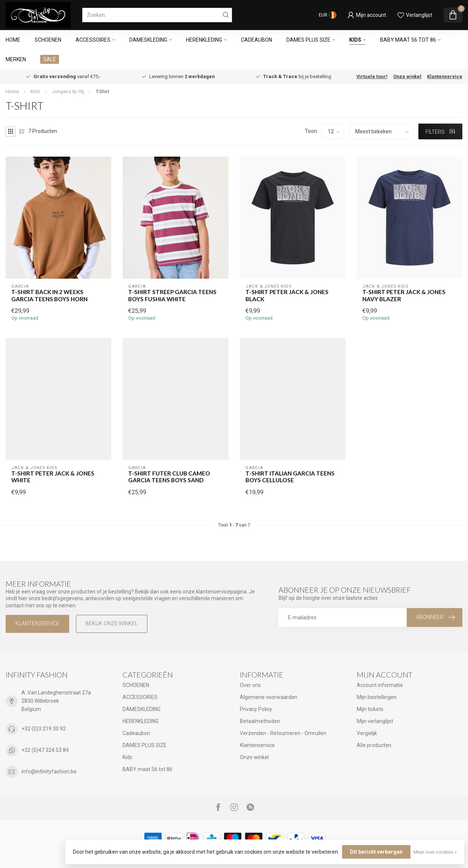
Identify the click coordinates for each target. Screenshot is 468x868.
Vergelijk (367, 733)
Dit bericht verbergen (376, 852)
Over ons (250, 685)
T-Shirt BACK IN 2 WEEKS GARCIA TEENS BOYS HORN (49, 295)
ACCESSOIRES (93, 40)
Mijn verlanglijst (375, 721)
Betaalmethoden (260, 721)
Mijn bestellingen (377, 697)
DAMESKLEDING (148, 40)
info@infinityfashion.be (49, 771)
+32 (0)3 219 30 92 (44, 729)
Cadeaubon (257, 40)
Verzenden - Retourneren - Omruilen (283, 733)
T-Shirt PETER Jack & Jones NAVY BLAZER (404, 295)
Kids (355, 40)
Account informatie (380, 685)
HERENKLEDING (204, 40)
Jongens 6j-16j (68, 91)
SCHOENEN (48, 40)
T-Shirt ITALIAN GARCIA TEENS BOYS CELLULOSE (290, 477)
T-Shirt (102, 91)
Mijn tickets (370, 709)
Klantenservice (445, 76)
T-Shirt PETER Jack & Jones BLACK (287, 295)
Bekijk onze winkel (112, 623)
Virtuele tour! (372, 76)
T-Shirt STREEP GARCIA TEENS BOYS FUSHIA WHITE (172, 295)
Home (13, 40)
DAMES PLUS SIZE (308, 40)
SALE (50, 59)
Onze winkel (407, 76)
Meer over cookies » (435, 852)
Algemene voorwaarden (269, 697)
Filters (440, 132)
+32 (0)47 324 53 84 (45, 750)
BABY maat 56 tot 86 (408, 40)
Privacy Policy (256, 709)
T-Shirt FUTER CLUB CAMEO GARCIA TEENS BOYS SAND (169, 477)
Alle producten (374, 745)
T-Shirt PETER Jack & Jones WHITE (53, 477)
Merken (16, 59)
